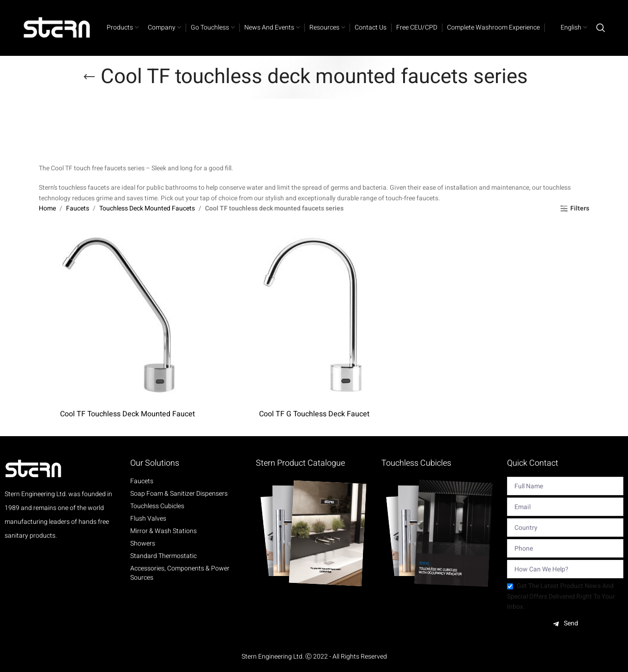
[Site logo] (57, 27)
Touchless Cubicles (157, 506)
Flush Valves (148, 519)
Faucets (78, 208)
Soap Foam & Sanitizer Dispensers (179, 494)
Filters (580, 209)
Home (47, 208)
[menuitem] (568, 28)
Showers (143, 544)
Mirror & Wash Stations (163, 531)
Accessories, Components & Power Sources (180, 573)
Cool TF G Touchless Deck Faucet (314, 414)
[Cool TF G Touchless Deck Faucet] (314, 316)
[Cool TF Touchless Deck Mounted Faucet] (127, 316)
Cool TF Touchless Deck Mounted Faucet (127, 414)
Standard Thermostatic (163, 556)
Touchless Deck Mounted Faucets (147, 208)
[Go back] (89, 77)
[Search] (601, 28)
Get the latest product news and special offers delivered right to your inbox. (561, 596)
